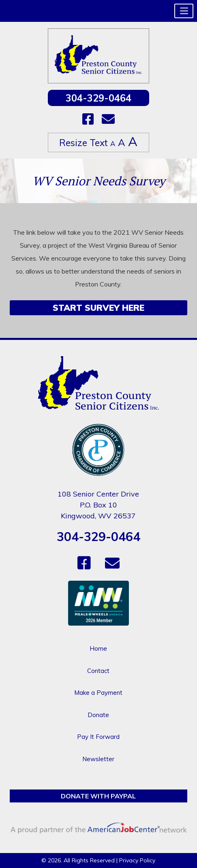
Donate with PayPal (98, 796)
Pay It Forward (98, 737)
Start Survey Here (98, 308)
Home (98, 648)
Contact (98, 671)
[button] (184, 11)
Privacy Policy (137, 860)
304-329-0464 (98, 98)
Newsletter (98, 759)
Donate (98, 715)
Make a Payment (98, 693)
